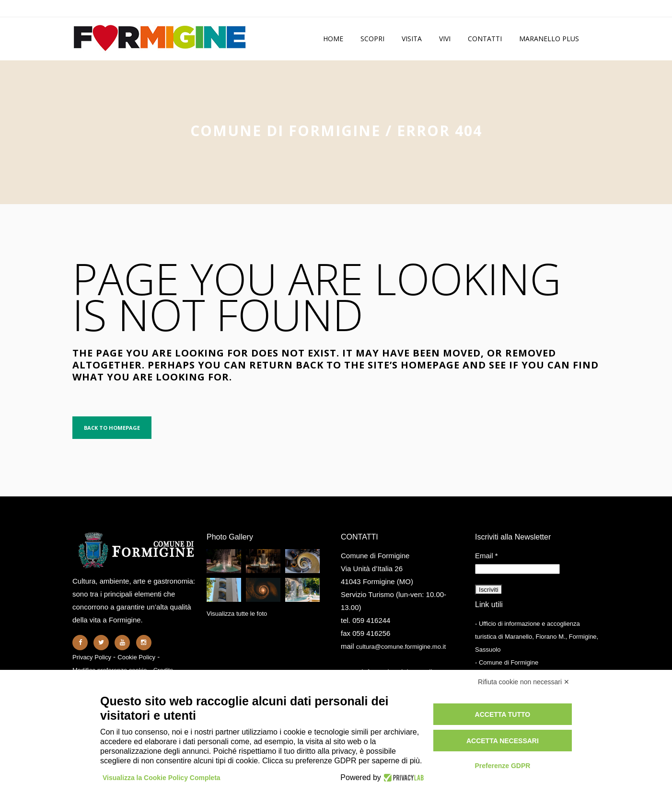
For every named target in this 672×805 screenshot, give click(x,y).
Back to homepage (112, 428)
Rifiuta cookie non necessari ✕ (524, 682)
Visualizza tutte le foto (237, 614)
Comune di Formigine (285, 131)
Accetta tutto (503, 714)
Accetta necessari (503, 741)
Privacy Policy (92, 657)
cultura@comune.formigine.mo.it (401, 647)
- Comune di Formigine (507, 662)
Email (487, 556)
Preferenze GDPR (502, 766)
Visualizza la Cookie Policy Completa (162, 778)
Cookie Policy (136, 657)
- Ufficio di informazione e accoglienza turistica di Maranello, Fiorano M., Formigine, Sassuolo (537, 637)
